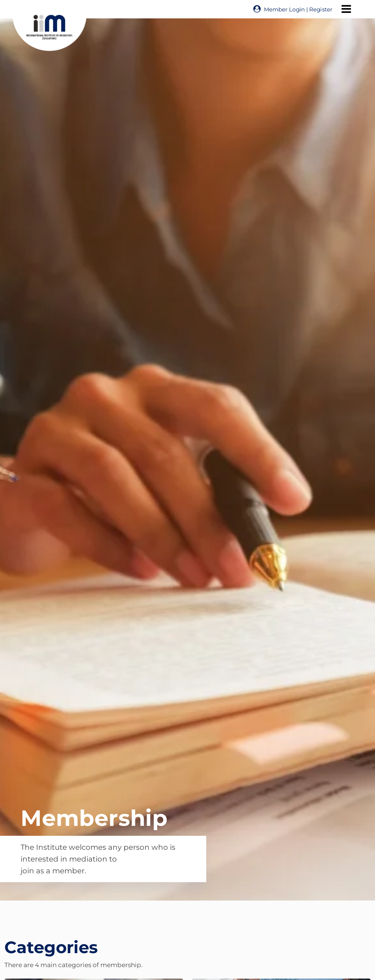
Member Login (284, 9)
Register (321, 9)
